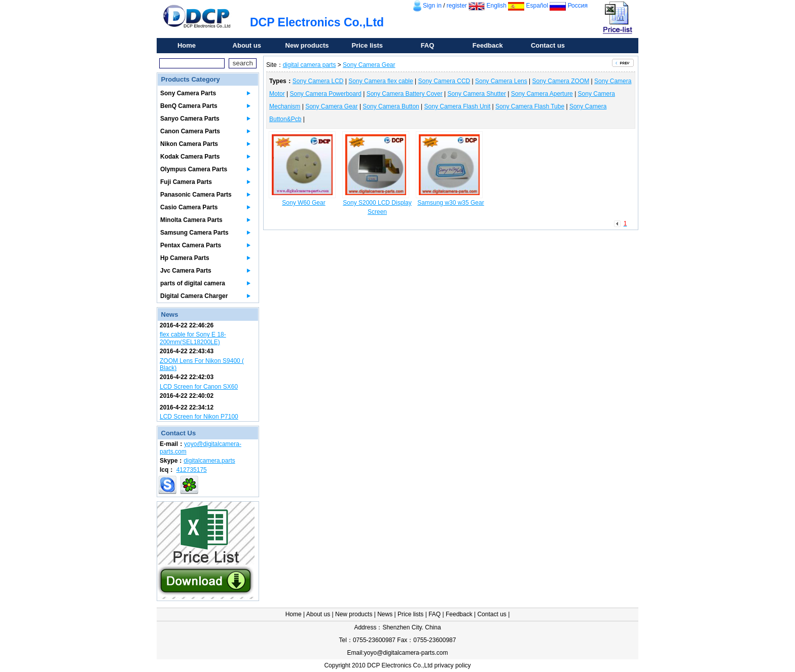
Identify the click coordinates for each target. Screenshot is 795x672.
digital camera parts (310, 65)
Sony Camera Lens (501, 81)
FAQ (428, 45)
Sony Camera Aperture (542, 94)
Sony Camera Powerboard (325, 94)
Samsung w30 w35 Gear (450, 203)
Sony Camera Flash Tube (530, 106)
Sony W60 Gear (303, 203)
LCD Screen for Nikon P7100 (199, 417)
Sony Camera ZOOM (561, 81)
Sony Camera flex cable (381, 81)
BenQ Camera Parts (189, 106)
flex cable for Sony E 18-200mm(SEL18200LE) (193, 338)
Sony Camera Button (391, 106)
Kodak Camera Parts (190, 157)
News (385, 614)
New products (307, 45)
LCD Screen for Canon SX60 (199, 387)
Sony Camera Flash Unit (458, 106)
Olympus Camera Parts (194, 169)
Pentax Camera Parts (191, 245)
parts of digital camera (193, 283)
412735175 (192, 470)
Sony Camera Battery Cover (405, 94)
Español (537, 6)
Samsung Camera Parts (194, 233)
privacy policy (453, 665)
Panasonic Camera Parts (196, 195)
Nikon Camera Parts (189, 144)
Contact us (548, 45)
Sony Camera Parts (188, 93)
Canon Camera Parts (190, 131)
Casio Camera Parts (189, 207)
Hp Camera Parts (185, 258)
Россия (578, 6)
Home (187, 45)
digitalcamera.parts (209, 461)
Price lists (367, 45)
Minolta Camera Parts (191, 220)
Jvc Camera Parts (186, 271)
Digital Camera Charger (194, 296)
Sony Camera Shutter (477, 94)
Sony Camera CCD (444, 81)
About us (247, 45)
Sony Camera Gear (369, 65)
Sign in (432, 6)
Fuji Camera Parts (186, 182)
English (497, 6)
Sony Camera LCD (318, 81)
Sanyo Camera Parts (190, 119)
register (457, 6)
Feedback (488, 45)
